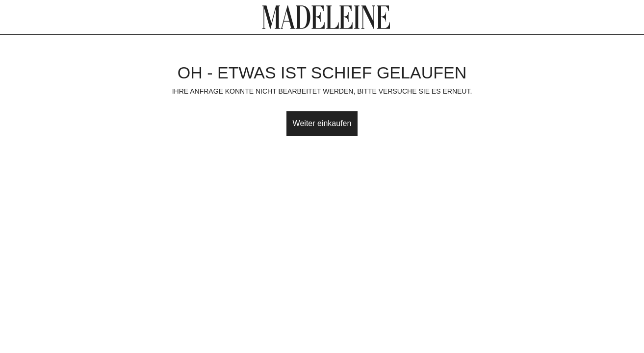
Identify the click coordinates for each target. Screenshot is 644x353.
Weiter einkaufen (322, 123)
